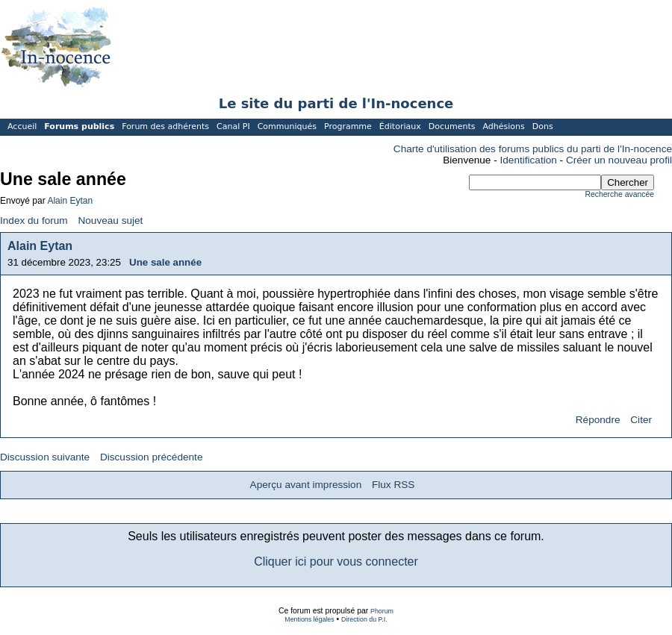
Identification (529, 160)
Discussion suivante (45, 457)
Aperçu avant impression (306, 485)
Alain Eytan (70, 201)
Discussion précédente (152, 457)
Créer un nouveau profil (619, 160)
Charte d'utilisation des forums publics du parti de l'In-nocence (533, 149)
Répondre (598, 420)
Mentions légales (309, 619)
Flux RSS (393, 485)
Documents (452, 126)
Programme (348, 126)
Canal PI (233, 126)
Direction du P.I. (364, 619)
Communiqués (287, 126)
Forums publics (79, 126)
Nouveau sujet (110, 220)
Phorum (382, 611)
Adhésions (503, 126)
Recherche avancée (620, 194)
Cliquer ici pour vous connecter (336, 562)
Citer (641, 420)
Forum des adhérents (165, 126)
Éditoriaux (400, 126)
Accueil (22, 126)
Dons (543, 126)
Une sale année (165, 262)
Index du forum (34, 220)
